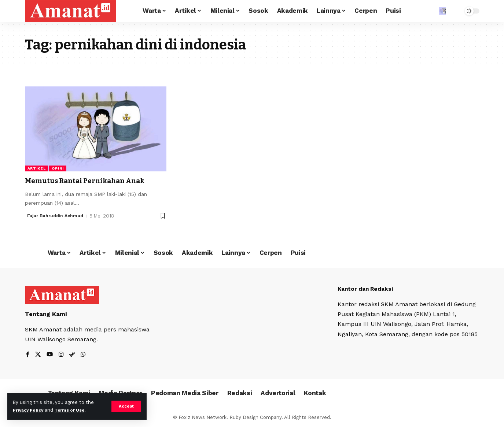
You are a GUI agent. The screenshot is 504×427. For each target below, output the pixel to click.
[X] (38, 355)
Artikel (37, 168)
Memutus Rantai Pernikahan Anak (93, 181)
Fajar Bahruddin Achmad (57, 216)
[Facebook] (28, 355)
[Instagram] (62, 355)
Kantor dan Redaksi (367, 289)
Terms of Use (76, 410)
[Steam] (74, 355)
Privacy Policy (30, 410)
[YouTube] (51, 355)
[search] (453, 11)
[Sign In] (427, 11)
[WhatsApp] (85, 355)
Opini (58, 168)
